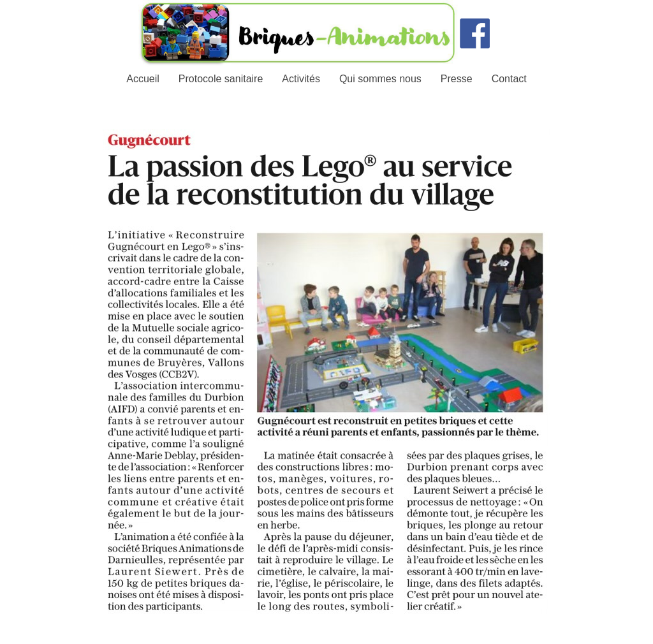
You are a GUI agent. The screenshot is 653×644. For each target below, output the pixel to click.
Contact (509, 79)
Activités (301, 79)
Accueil (143, 79)
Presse (457, 79)
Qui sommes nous (380, 79)
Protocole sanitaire (221, 79)
